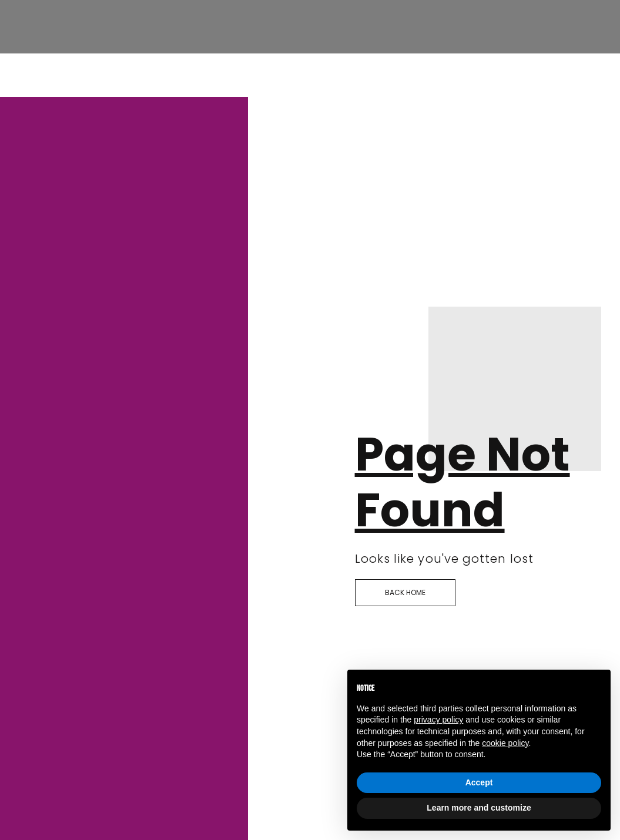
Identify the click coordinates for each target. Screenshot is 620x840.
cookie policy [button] (505, 743)
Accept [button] (479, 782)
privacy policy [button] (438, 720)
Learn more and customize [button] (479, 808)
